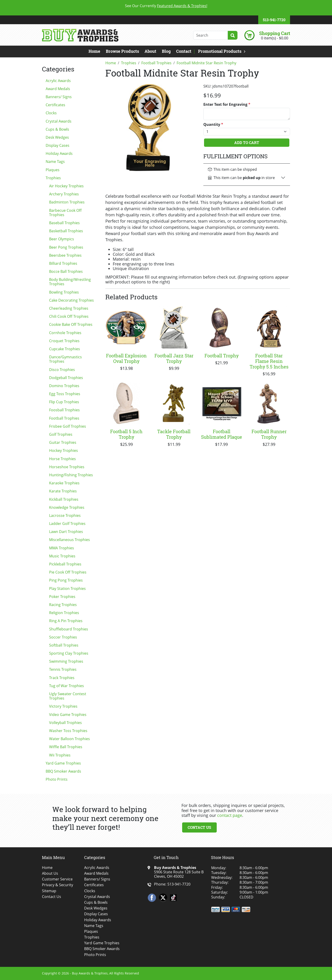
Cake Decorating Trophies (71, 300)
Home (94, 51)
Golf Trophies (61, 434)
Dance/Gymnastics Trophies (65, 359)
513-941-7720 (274, 20)
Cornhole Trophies (65, 333)
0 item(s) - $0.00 (275, 38)
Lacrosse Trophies (65, 515)
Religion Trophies (64, 613)
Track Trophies (62, 678)
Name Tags (55, 162)
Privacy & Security (58, 885)
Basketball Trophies (66, 231)
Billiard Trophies (63, 263)
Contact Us (199, 827)
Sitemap (49, 891)
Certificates (55, 105)
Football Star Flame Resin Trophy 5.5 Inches (269, 361)
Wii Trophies (60, 755)
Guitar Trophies (63, 442)
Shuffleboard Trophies (69, 629)
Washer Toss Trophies (68, 731)
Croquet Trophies (64, 341)
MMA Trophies (62, 548)
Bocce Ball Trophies (66, 271)
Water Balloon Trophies (70, 739)
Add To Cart (247, 143)
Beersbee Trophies (65, 255)
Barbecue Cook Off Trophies (65, 213)
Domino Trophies (64, 386)
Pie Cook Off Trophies (68, 572)
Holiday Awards (59, 153)
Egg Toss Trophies (65, 394)
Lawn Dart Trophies (66, 532)
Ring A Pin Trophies (66, 621)
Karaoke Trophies (64, 483)
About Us (50, 873)
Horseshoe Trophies (67, 467)
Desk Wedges (57, 137)
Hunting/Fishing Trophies (71, 475)
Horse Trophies (62, 459)
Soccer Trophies (63, 637)
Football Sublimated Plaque (222, 434)
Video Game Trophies (68, 715)
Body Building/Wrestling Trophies (70, 282)
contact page (230, 815)
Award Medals (58, 89)
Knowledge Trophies (67, 507)
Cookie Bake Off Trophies (71, 324)
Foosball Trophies (64, 410)
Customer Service (57, 879)
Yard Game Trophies (63, 763)
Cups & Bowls (57, 129)
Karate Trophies (63, 491)
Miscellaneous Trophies (70, 540)
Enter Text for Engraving (227, 104)
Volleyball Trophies (65, 723)
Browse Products (122, 51)
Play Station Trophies (67, 589)
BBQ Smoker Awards (63, 771)
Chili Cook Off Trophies (69, 316)
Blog (166, 51)
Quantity (213, 125)
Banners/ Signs (59, 97)
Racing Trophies (63, 605)
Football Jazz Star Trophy (174, 358)
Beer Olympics (62, 239)
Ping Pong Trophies (66, 580)
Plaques (53, 170)
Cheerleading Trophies (69, 308)
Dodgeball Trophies (66, 378)
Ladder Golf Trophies (67, 524)
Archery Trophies (64, 194)
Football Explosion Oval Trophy (126, 358)
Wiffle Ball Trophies (66, 747)
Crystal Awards (59, 121)
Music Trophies (62, 556)
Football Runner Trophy (269, 434)
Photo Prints (57, 779)
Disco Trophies (62, 370)
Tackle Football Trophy (174, 434)
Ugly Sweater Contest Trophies (68, 696)
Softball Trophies (64, 645)
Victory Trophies (63, 706)
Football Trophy (222, 356)
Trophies (53, 178)
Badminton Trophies (67, 202)
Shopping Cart (275, 33)
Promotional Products (220, 51)
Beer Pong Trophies (66, 247)
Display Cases (58, 145)
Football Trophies (64, 418)
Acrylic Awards (58, 81)
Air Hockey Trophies (66, 186)
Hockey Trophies (64, 450)
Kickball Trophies (64, 499)
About (150, 51)
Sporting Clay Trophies (69, 653)
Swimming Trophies (66, 661)
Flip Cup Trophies (64, 402)
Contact (184, 51)
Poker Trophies (62, 597)
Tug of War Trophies (67, 686)
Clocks (51, 113)
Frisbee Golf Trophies (68, 426)
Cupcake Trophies (65, 349)
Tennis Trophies (63, 669)
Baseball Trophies (64, 223)
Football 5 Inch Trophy (126, 434)
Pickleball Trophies (65, 564)
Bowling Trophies (64, 292)
